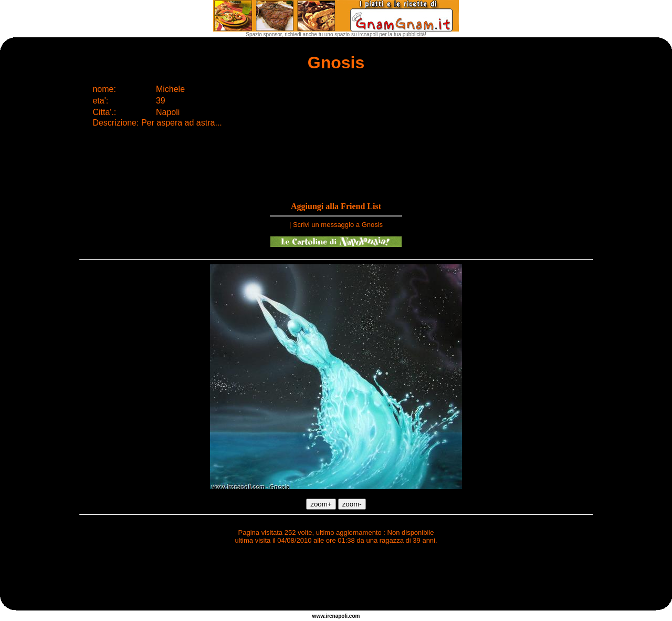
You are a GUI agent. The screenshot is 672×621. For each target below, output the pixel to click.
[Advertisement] (336, 579)
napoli (340, 616)
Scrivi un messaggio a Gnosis (338, 225)
